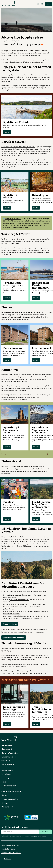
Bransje (4, 782)
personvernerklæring (40, 836)
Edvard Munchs (6, 320)
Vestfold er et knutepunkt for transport (14, 648)
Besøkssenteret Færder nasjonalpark (13, 248)
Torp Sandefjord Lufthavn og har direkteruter (32, 655)
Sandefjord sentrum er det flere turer (16, 395)
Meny (48, 4)
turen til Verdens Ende (13, 239)
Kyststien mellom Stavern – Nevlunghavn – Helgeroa (18, 147)
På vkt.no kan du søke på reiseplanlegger (35, 664)
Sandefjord (45, 53)
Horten (32, 53)
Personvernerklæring (10, 799)
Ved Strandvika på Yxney (41, 377)
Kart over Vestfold (9, 786)
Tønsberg (38, 53)
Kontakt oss (6, 774)
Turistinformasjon (8, 849)
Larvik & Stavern (8, 765)
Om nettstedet (7, 807)
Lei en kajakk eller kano (11, 607)
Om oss (4, 795)
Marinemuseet (27, 317)
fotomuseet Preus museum (10, 317)
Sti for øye (45, 395)
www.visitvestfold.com (10, 845)
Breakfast (8, 858)
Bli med (45, 832)
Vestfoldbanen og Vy (8, 671)
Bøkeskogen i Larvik (22, 160)
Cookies (5, 803)
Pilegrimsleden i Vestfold (13, 219)
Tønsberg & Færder (9, 757)
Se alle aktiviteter (10, 624)
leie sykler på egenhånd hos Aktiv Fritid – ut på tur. (18, 542)
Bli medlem (6, 778)
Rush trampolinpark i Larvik (36, 604)
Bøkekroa (25, 165)
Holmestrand (25, 53)
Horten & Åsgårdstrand (10, 753)
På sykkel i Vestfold (8, 537)
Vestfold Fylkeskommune (11, 852)
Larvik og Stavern (7, 55)
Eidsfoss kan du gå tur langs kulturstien (20, 466)
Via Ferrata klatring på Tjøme (20, 600)
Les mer (7, 132)
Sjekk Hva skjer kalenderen (14, 637)
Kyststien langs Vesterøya (10, 386)
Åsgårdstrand (37, 317)
